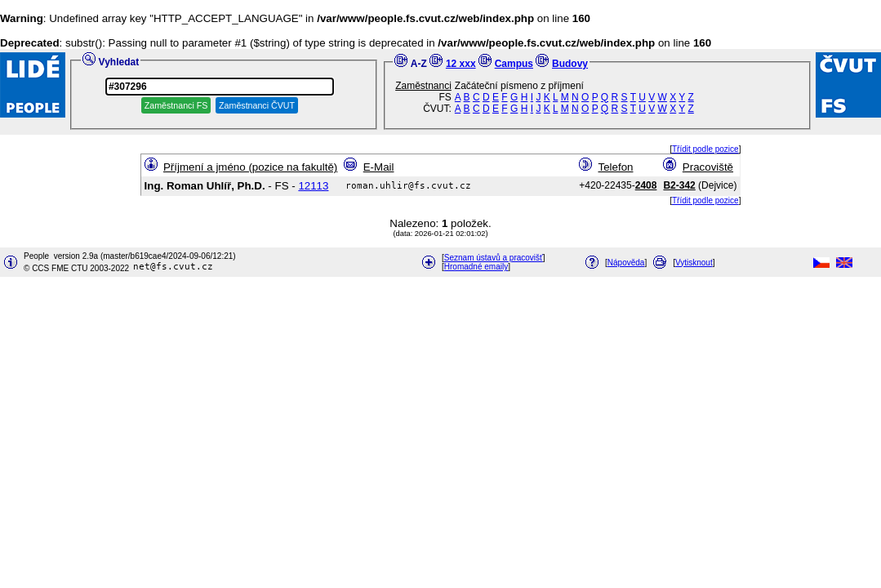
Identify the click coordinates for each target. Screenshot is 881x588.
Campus (514, 64)
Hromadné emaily (476, 267)
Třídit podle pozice (705, 149)
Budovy (570, 64)
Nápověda (626, 263)
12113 (313, 186)
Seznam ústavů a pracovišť (494, 258)
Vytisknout (694, 263)
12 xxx (461, 64)
